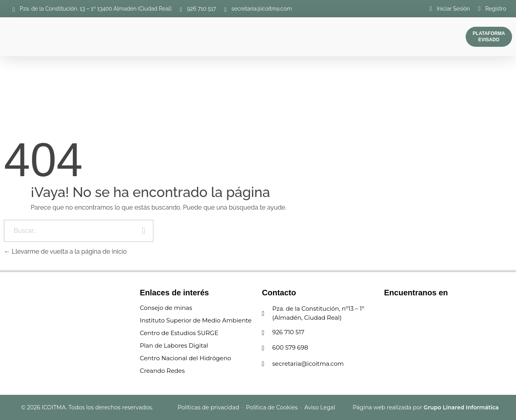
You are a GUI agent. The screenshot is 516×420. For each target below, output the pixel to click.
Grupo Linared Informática (461, 407)
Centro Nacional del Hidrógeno (186, 358)
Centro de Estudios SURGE (179, 333)
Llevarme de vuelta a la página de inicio (65, 251)
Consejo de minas (166, 308)
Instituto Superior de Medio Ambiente (196, 320)
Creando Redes (162, 371)
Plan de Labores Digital (174, 345)
